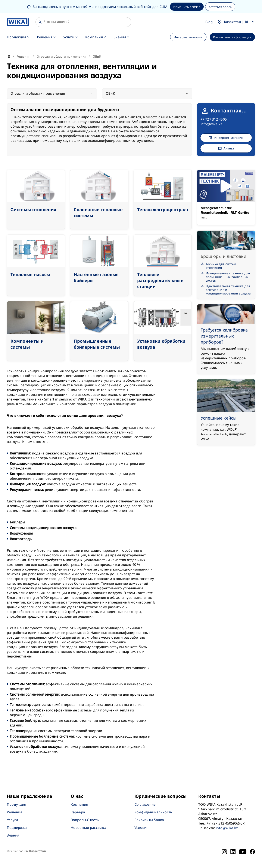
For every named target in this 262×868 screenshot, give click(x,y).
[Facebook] (252, 852)
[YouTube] (243, 852)
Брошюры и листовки (223, 256)
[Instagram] (224, 852)
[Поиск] (83, 22)
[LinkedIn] (233, 852)
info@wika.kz (211, 124)
